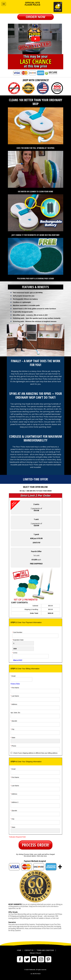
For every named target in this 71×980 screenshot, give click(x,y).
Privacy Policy (15, 684)
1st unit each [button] (36, 558)
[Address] (35, 708)
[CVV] (30, 656)
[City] (35, 733)
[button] (36, 17)
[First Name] (35, 691)
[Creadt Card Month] (23, 643)
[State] (35, 741)
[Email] (21, 679)
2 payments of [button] (26, 506)
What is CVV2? (18, 660)
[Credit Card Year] (23, 649)
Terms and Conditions (45, 950)
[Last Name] (35, 699)
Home (19, 950)
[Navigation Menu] (4, 4)
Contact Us (29, 950)
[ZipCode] (35, 724)
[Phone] (35, 749)
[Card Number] (35, 636)
